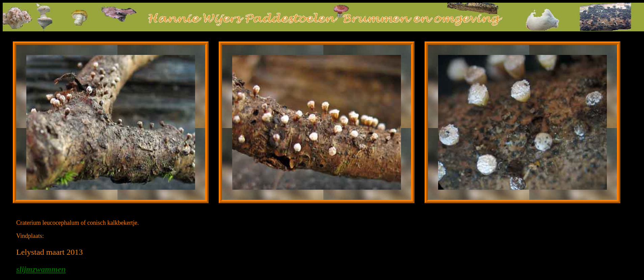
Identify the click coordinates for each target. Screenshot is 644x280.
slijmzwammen (41, 269)
